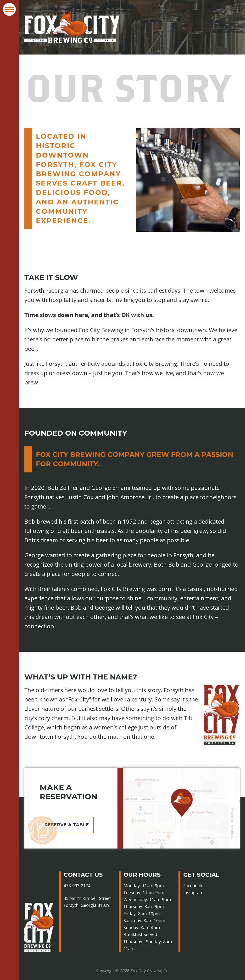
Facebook (202, 886)
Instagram (203, 893)
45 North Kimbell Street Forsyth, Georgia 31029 (87, 902)
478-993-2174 (77, 886)
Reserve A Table (67, 825)
